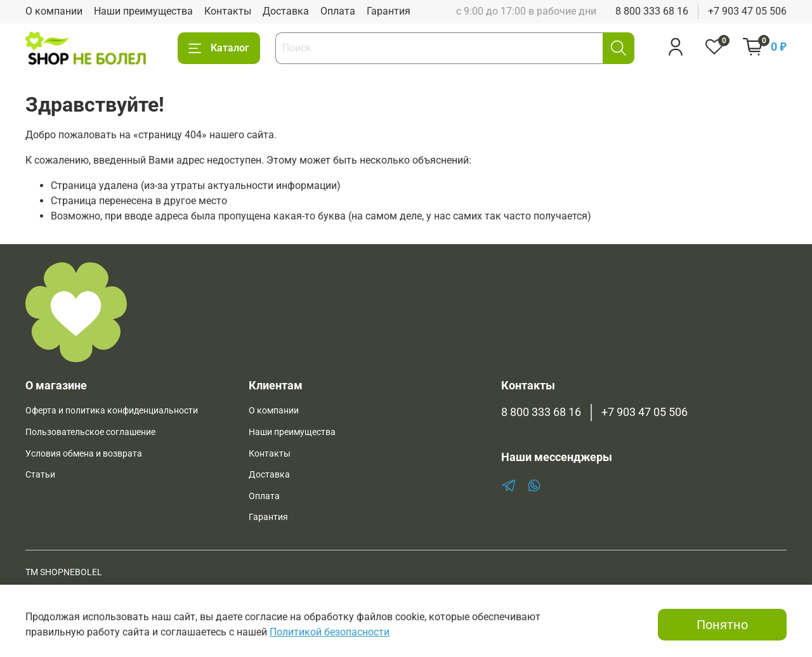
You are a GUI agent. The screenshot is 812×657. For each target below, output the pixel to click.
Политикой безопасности (330, 632)
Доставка (286, 11)
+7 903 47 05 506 (747, 11)
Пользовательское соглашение (90, 432)
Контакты (228, 11)
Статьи (40, 475)
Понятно (722, 625)
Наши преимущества (143, 11)
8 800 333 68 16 (652, 11)
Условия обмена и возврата (84, 454)
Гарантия (389, 11)
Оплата (338, 11)
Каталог (219, 48)
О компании (54, 11)
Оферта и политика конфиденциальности (112, 411)
